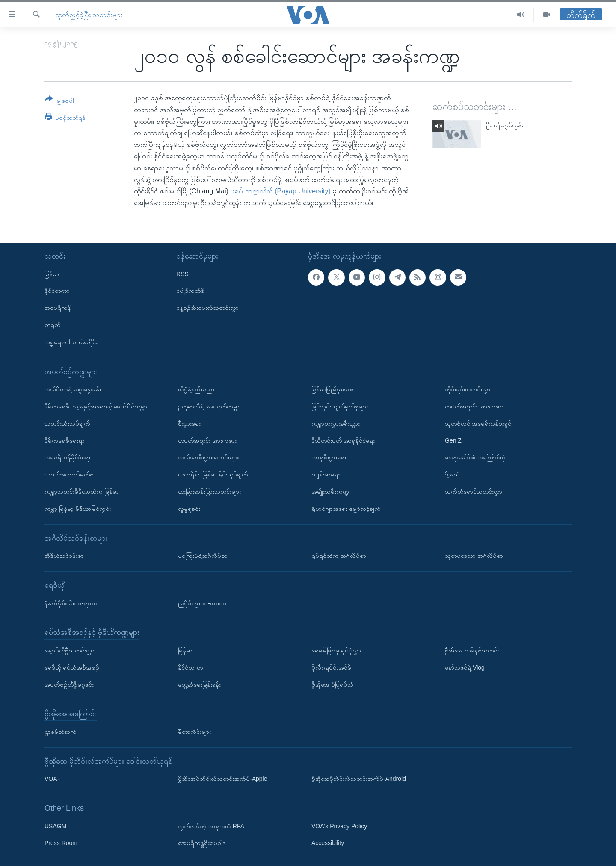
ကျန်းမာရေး (326, 474)
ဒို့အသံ (452, 474)
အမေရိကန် (58, 308)
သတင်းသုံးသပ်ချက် (67, 423)
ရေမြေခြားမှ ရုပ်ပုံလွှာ (336, 650)
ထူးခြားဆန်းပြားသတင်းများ (209, 491)
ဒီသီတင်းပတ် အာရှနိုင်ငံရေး (343, 440)
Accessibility (328, 843)
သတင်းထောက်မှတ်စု (69, 474)
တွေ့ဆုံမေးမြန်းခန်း (199, 684)
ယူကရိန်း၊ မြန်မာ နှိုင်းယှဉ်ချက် (213, 474)
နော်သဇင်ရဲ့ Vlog (465, 667)
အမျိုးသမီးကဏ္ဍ (330, 491)
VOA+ (53, 779)
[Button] (59, 101)
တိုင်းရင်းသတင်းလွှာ (468, 389)
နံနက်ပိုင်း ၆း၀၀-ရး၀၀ (71, 603)
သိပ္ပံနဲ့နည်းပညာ (196, 389)
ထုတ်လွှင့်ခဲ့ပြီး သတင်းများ (89, 15)
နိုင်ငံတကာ (57, 291)
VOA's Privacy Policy (339, 826)
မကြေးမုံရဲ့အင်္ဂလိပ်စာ (203, 556)
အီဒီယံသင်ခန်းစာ (64, 556)
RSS (182, 274)
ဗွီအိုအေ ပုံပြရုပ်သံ (332, 684)
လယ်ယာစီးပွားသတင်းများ (208, 458)
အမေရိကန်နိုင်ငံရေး (67, 458)
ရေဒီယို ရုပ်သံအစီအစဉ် (72, 667)
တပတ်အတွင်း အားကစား (207, 440)
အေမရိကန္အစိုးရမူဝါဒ (202, 843)
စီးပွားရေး (189, 423)
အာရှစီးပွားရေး (329, 458)
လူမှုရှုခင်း (189, 509)
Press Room (61, 843)
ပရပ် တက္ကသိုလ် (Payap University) (280, 191)
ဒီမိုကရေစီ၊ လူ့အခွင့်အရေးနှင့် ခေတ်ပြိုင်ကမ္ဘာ (96, 406)
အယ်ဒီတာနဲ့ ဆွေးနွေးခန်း (73, 389)
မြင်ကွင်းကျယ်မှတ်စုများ (340, 406)
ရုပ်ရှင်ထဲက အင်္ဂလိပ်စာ (339, 556)
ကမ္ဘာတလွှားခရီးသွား (336, 423)
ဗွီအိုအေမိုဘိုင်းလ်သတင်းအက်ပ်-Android (359, 779)
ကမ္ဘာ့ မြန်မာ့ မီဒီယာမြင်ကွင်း (78, 509)
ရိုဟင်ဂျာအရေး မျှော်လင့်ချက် (346, 509)
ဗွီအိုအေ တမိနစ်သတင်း (472, 650)
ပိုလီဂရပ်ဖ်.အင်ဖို (331, 667)
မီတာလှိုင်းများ (194, 732)
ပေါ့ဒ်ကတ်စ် (190, 291)
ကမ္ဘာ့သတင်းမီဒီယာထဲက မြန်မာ (82, 491)
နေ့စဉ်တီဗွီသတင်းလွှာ (70, 650)
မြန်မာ (52, 274)
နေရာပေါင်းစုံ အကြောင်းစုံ (475, 458)
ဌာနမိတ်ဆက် (61, 732)
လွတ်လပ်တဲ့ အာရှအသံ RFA (211, 826)
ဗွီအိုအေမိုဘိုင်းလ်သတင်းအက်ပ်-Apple (222, 779)
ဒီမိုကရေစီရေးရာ (65, 440)
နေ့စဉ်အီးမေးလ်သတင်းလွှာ (207, 308)
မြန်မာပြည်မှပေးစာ (334, 389)
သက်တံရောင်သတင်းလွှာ (474, 491)
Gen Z (453, 440)
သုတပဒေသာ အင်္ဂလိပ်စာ (474, 556)
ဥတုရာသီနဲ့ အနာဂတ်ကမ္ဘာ (209, 406)
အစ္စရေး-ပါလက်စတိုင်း (71, 342)
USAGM (55, 826)
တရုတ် (52, 325)
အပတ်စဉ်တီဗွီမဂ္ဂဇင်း (69, 684)
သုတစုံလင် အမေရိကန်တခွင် (478, 423)
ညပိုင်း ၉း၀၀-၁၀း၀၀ (202, 603)
